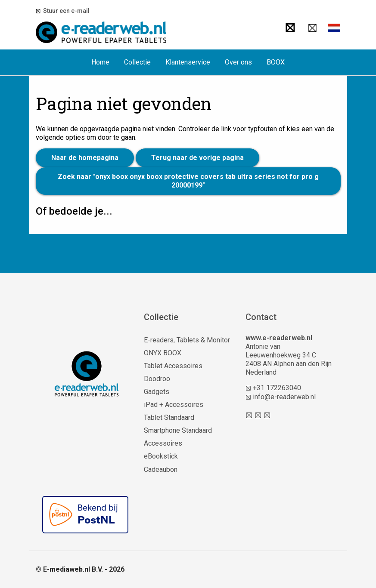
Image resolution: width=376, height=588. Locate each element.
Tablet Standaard (169, 417)
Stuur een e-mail (65, 11)
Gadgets (157, 392)
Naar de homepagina (85, 158)
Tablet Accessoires (173, 366)
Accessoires (163, 443)
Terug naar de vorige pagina (197, 158)
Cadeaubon (161, 469)
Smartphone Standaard (178, 430)
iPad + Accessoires (174, 405)
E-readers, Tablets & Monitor (187, 340)
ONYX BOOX (163, 353)
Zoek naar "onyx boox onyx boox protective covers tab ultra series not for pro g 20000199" (188, 181)
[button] (334, 28)
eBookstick (161, 456)
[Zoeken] (290, 28)
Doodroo (157, 379)
